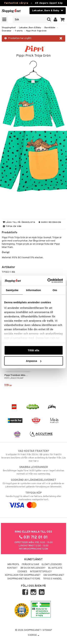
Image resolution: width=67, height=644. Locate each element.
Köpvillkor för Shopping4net (23, 575)
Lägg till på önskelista (19, 222)
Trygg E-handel (53, 579)
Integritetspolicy (41, 572)
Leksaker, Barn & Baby (30, 28)
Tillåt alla (34, 350)
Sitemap (47, 630)
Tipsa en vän (12, 226)
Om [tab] (55, 290)
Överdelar (7, 31)
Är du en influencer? (33, 568)
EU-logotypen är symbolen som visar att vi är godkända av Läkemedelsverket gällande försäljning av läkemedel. (33, 483)
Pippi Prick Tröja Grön (36, 31)
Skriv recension (50, 222)
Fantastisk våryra (16, 3)
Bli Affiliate (55, 568)
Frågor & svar (30, 565)
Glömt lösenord (52, 565)
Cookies (22, 572)
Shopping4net (9, 28)
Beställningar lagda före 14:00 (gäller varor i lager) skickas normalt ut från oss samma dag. (33, 470)
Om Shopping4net (54, 575)
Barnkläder (50, 28)
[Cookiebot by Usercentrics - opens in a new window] (48, 281)
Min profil (13, 565)
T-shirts (19, 31)
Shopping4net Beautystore (24, 579)
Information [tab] (34, 290)
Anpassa (34, 361)
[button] (62, 20)
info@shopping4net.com (33, 549)
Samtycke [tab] (12, 290)
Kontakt (12, 568)
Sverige (33, 635)
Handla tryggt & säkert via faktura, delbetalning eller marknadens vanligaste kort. (33, 499)
